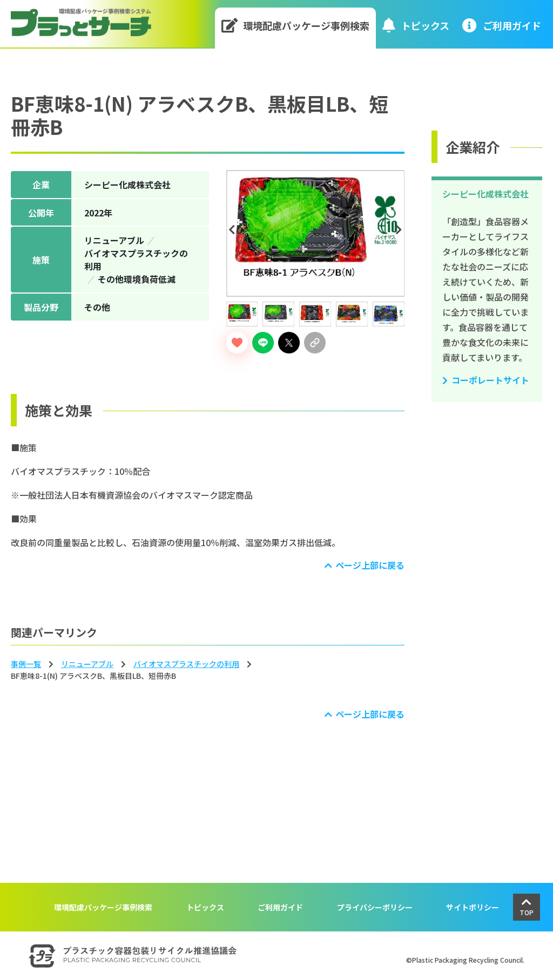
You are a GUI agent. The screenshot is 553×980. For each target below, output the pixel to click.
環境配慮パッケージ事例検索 (296, 25)
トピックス (416, 25)
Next (400, 230)
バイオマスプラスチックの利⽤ (186, 664)
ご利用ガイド (280, 907)
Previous (234, 230)
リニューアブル (87, 664)
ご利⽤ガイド (502, 25)
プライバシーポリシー (375, 907)
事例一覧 (26, 664)
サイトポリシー (473, 907)
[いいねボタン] (237, 343)
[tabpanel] (316, 233)
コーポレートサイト (490, 380)
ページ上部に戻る (370, 565)
